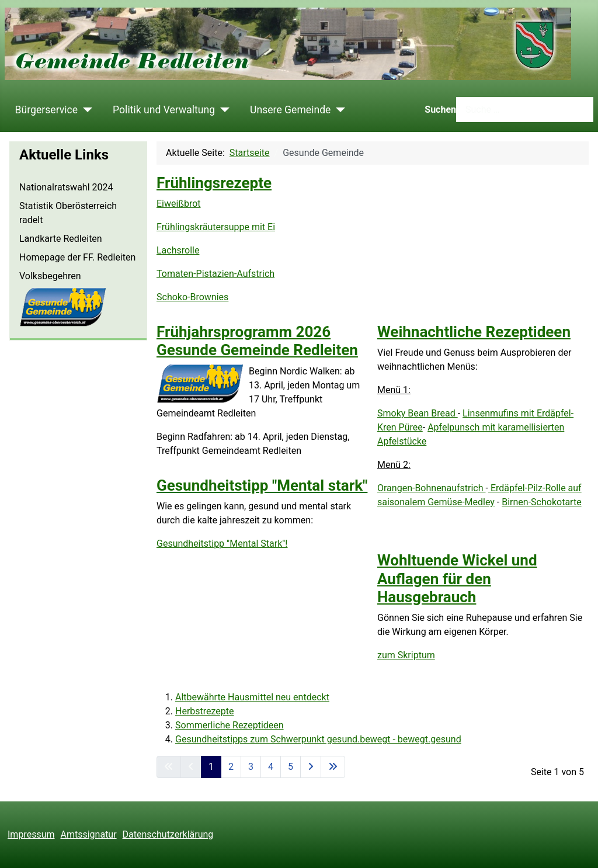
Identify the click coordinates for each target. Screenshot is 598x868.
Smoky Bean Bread (418, 413)
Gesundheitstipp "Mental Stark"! (222, 544)
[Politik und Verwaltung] (222, 110)
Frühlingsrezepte (214, 183)
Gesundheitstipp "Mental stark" (262, 485)
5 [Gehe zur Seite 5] (291, 767)
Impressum (31, 834)
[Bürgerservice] (85, 110)
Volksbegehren (50, 276)
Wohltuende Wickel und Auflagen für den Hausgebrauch (457, 578)
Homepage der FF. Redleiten (77, 257)
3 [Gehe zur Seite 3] (251, 767)
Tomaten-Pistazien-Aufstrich (215, 274)
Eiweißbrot (179, 204)
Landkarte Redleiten (61, 239)
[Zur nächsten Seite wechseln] (311, 767)
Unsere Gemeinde (290, 110)
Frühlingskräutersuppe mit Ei (216, 227)
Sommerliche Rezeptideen (230, 725)
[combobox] (525, 110)
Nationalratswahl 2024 (66, 187)
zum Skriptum (406, 655)
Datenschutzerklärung (168, 834)
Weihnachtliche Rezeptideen (474, 332)
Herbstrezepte (205, 711)
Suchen (440, 110)
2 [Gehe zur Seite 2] (231, 767)
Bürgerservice (47, 110)
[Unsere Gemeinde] (338, 110)
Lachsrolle (178, 250)
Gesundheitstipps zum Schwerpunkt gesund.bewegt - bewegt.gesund (318, 739)
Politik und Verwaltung (164, 110)
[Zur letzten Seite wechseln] (333, 767)
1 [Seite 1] (211, 767)
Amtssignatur (89, 834)
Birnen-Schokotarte (541, 502)
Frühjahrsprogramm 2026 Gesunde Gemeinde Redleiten (257, 341)
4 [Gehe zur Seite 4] (271, 767)
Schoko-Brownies (192, 297)
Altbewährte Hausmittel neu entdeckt (252, 697)
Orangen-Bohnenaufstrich (432, 488)
